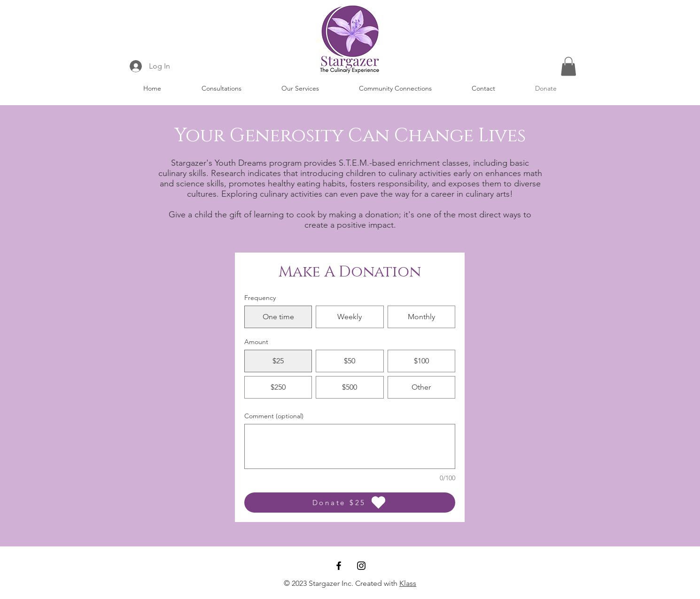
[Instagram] (361, 566)
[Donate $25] (350, 503)
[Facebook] (339, 566)
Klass (408, 583)
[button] (300, 88)
